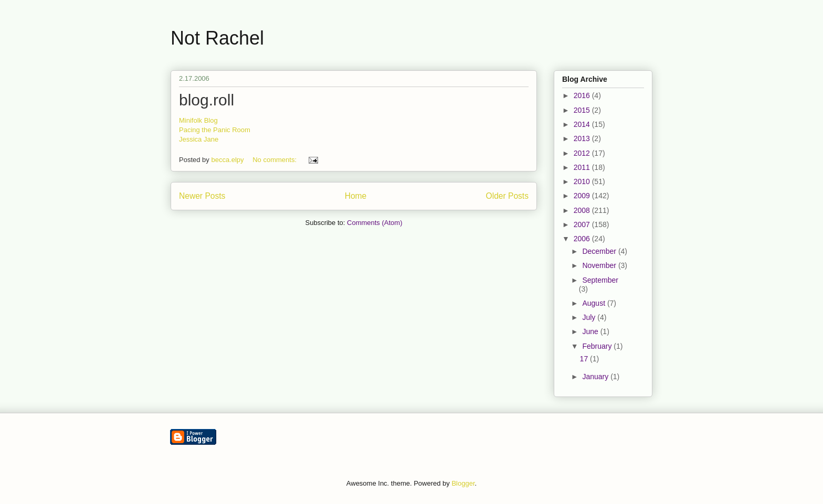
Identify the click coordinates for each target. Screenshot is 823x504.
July (590, 317)
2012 (583, 153)
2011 (583, 167)
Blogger (463, 483)
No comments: (275, 160)
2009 (583, 196)
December (600, 251)
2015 (583, 110)
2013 (583, 138)
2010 (583, 181)
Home (356, 196)
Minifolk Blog (198, 120)
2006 (583, 239)
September (600, 280)
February (598, 346)
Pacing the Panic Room (215, 130)
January (596, 377)
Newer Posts (202, 196)
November (600, 265)
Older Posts (507, 196)
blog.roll (207, 100)
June (591, 331)
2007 (583, 224)
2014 (583, 124)
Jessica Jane (199, 139)
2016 (583, 95)
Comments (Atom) (374, 223)
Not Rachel (217, 38)
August (594, 303)
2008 (583, 210)
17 (585, 359)
